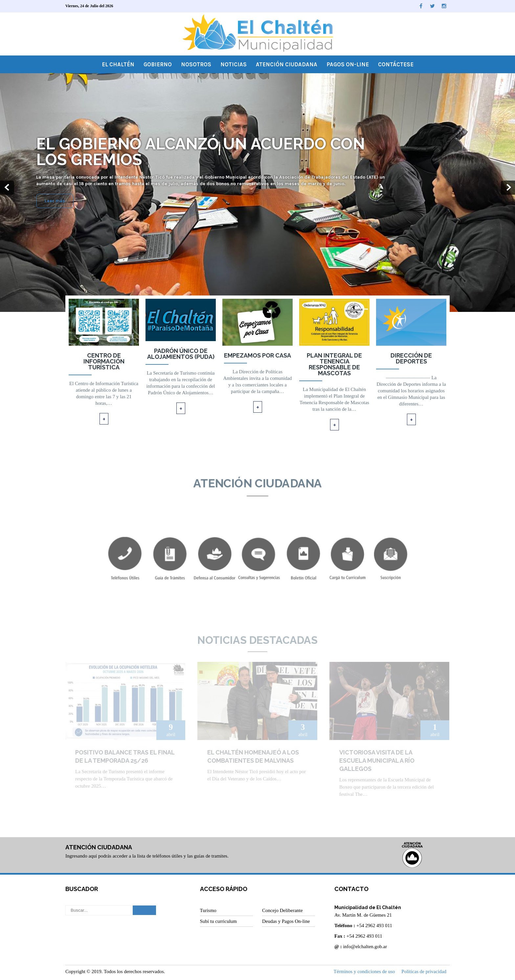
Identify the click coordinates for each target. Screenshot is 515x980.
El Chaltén (118, 64)
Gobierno (158, 64)
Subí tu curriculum (219, 921)
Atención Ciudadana (287, 64)
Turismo (208, 910)
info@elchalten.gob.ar (365, 947)
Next (508, 188)
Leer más (55, 201)
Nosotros (196, 64)
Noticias (234, 64)
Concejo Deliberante (282, 910)
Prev (7, 188)
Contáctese (396, 64)
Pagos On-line (348, 64)
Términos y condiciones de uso (364, 971)
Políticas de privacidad (424, 971)
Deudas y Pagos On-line (286, 921)
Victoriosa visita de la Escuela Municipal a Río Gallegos (377, 761)
